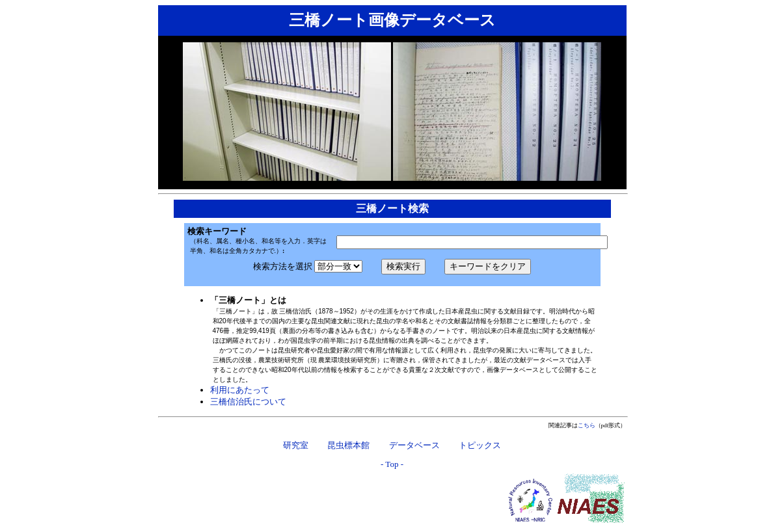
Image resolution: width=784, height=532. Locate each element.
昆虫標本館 (348, 445)
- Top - (392, 464)
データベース (414, 445)
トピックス (480, 445)
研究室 (296, 445)
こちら (587, 425)
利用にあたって (240, 390)
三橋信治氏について (248, 402)
